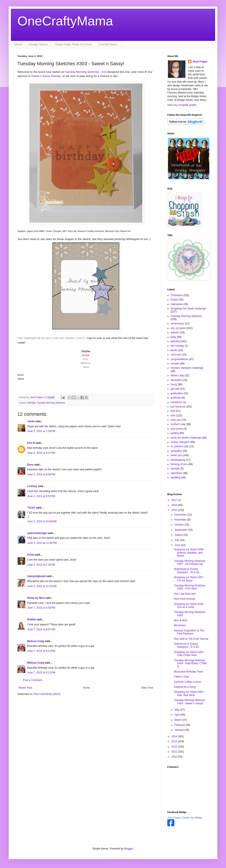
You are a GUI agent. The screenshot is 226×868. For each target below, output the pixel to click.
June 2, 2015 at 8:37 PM (41, 453)
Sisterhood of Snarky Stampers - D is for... (187, 645)
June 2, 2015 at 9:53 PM (41, 496)
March (179, 720)
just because (178, 407)
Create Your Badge (192, 818)
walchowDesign (37, 533)
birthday (32, 403)
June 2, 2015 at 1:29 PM (41, 431)
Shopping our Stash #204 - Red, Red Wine (189, 693)
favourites (176, 380)
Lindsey (32, 486)
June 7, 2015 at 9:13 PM (41, 651)
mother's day (178, 424)
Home (18, 44)
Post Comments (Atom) (47, 694)
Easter (174, 300)
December (181, 515)
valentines (176, 473)
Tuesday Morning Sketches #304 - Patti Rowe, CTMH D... (190, 664)
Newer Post (25, 688)
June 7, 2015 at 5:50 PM (41, 608)
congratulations (179, 359)
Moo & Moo (180, 620)
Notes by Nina (36, 598)
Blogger (129, 849)
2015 (175, 510)
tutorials (175, 469)
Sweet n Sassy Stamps (46, 76)
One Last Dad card (185, 594)
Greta (31, 555)
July (177, 540)
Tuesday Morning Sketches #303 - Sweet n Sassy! (190, 702)
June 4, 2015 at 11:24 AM (42, 586)
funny (174, 384)
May (177, 710)
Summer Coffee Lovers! (188, 682)
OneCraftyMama (65, 21)
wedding (175, 477)
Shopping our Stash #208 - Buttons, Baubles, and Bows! (189, 553)
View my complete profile (182, 105)
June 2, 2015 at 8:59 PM (41, 474)
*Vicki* (31, 508)
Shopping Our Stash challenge (188, 309)
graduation (177, 393)
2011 (175, 752)
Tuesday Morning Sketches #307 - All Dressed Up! (190, 563)
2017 (175, 500)
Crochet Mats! (108, 44)
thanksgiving (178, 460)
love (173, 416)
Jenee (85, 355)
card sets (176, 355)
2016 (175, 505)
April (177, 715)
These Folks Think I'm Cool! (73, 44)
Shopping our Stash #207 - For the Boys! (189, 579)
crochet (175, 364)
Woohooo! (180, 625)
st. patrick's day (179, 446)
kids (173, 411)
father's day (177, 376)
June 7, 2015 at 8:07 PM (41, 629)
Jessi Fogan (200, 62)
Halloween (177, 304)
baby (173, 337)
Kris (104, 72)
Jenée (31, 421)
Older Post (147, 688)
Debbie (32, 619)
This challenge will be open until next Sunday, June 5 (51, 338)
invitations (176, 402)
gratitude (176, 398)
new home (177, 429)
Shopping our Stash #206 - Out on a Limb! (189, 606)
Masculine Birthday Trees (189, 672)
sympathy (176, 451)
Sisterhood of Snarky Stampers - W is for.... (188, 571)
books (174, 350)
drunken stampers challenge (187, 368)
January (179, 730)
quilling (175, 433)
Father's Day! (182, 677)
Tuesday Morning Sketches (82, 72)
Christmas (176, 295)
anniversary (177, 324)
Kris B (31, 443)
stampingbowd (36, 576)
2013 (175, 741)
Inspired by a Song (185, 687)
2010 (175, 757)
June (178, 545)
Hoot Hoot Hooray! (185, 599)
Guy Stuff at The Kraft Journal (191, 639)
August (179, 535)
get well (175, 389)
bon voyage (177, 346)
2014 (175, 736)
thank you (176, 455)
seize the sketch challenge (186, 438)
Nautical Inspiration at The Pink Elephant (189, 632)
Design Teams (38, 44)
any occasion (178, 328)
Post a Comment (32, 680)
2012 (175, 747)
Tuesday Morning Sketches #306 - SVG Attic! (190, 587)
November (181, 520)
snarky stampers (180, 442)
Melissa (86, 363)
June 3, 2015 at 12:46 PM (42, 543)
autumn (175, 332)
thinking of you (179, 464)
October (179, 525)
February (180, 725)
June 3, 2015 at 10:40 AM (42, 521)
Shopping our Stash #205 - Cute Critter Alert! (189, 654)
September (181, 530)
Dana (30, 465)
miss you (176, 420)
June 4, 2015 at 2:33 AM (41, 565)
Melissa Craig (36, 641)
